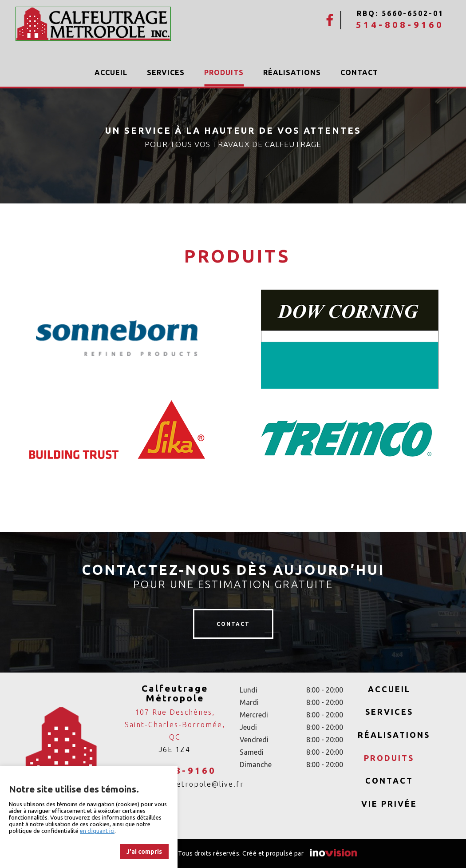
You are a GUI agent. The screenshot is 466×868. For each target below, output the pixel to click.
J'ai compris (144, 852)
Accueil (111, 72)
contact (233, 624)
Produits (224, 73)
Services (166, 72)
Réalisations (292, 72)
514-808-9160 (400, 25)
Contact (359, 72)
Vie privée (389, 804)
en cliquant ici (97, 831)
